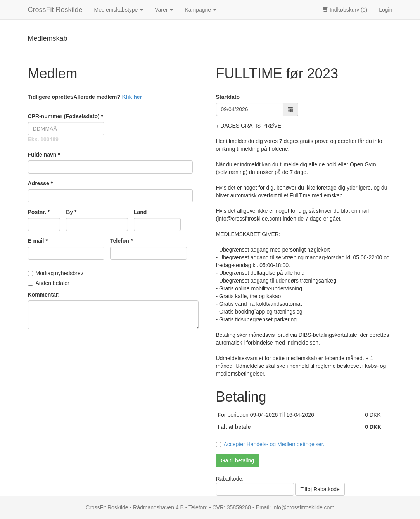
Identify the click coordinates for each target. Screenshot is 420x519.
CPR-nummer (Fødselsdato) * (66, 116)
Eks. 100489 (43, 139)
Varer (164, 10)
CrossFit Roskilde (55, 10)
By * (71, 212)
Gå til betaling (238, 460)
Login (385, 10)
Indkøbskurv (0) (345, 10)
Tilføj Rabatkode (320, 489)
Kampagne (200, 10)
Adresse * (41, 183)
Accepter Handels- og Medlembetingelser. (274, 444)
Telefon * (121, 241)
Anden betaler (49, 283)
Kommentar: (44, 295)
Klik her (132, 97)
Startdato (228, 97)
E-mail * (38, 241)
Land (140, 212)
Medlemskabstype (119, 10)
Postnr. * (39, 212)
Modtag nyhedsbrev (56, 273)
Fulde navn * (44, 155)
